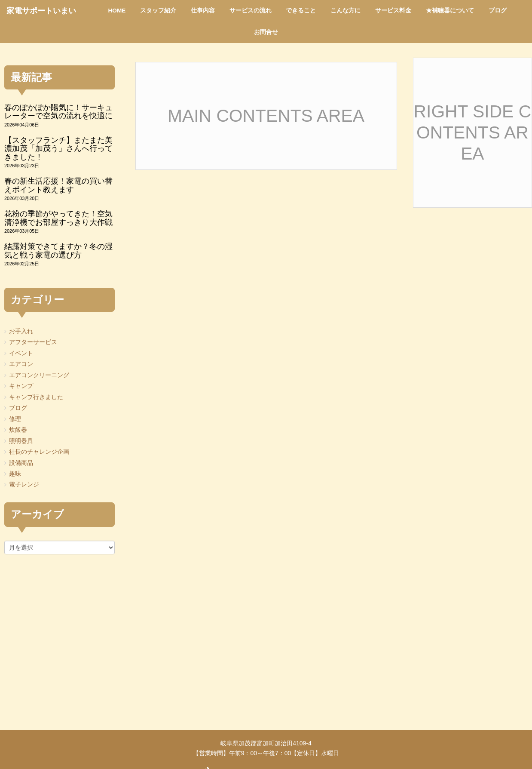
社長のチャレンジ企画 (39, 452)
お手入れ (21, 331)
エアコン (21, 364)
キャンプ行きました (36, 397)
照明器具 (21, 441)
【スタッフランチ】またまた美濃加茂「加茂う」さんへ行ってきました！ (58, 149)
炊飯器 (18, 430)
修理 (15, 419)
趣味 (15, 474)
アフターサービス (33, 342)
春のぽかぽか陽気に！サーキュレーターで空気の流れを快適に (58, 112)
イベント (21, 353)
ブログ (18, 408)
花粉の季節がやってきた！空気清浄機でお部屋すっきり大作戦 (58, 218)
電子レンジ (24, 484)
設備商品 (21, 463)
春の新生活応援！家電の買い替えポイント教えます (58, 185)
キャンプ (21, 386)
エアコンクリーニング (39, 375)
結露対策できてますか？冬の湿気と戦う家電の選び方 (58, 251)
